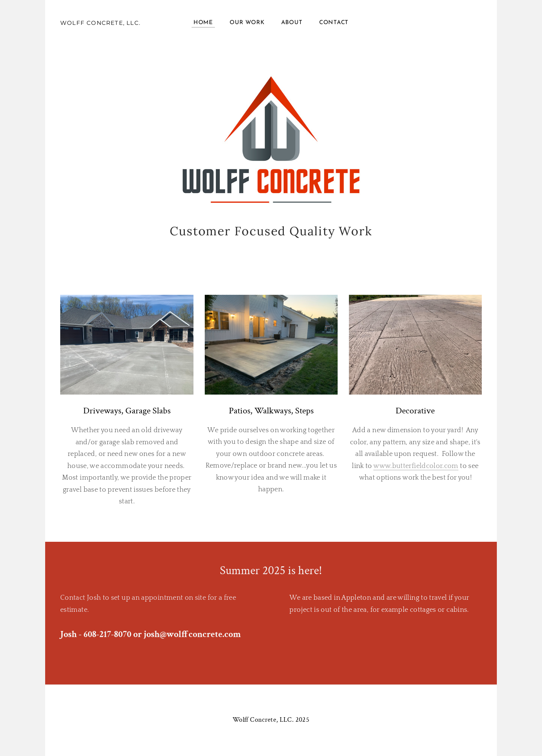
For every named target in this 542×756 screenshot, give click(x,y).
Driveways (102, 411)
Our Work (247, 23)
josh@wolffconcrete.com (192, 634)
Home (203, 23)
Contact (334, 23)
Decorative (415, 411)
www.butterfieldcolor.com (416, 466)
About (292, 23)
